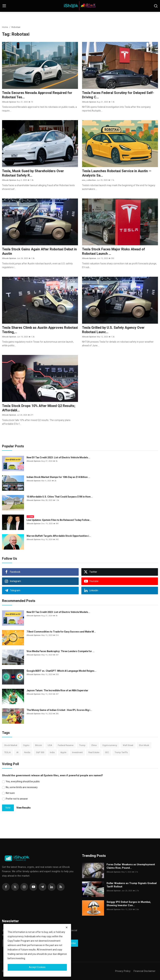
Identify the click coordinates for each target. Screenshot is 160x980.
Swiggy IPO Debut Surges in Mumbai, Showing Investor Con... (129, 904)
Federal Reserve (66, 745)
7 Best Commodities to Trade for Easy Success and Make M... (61, 632)
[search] (156, 6)
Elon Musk (144, 745)
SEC (107, 752)
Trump (82, 745)
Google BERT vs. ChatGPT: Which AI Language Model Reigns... (61, 671)
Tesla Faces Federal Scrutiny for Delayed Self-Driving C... (118, 95)
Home (5, 27)
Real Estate (94, 752)
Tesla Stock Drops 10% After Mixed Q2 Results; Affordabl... (39, 408)
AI (17, 752)
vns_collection (89, 180)
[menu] (4, 6)
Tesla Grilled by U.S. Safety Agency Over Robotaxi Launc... (113, 330)
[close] (67, 927)
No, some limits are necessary (22, 787)
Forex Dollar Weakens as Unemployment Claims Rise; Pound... (131, 866)
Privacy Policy (123, 971)
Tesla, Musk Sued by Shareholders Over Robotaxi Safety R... (33, 173)
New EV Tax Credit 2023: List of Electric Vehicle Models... (58, 457)
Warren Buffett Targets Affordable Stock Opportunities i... (59, 536)
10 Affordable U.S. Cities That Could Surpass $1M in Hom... (60, 497)
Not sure (10, 793)
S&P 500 (40, 752)
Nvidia (27, 752)
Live (30, 517)
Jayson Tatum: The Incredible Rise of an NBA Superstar (57, 690)
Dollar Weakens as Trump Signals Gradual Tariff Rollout (132, 885)
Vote (8, 808)
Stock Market (11, 745)
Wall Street (128, 745)
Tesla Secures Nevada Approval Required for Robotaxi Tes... (37, 95)
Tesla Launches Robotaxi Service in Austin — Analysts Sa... (117, 173)
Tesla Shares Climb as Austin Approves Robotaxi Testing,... (40, 330)
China (94, 745)
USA (50, 745)
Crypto (26, 745)
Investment (77, 752)
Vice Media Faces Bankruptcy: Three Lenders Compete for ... (61, 651)
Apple (63, 752)
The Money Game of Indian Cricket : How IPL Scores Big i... (59, 710)
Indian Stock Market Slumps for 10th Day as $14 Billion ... (58, 477)
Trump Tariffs (121, 752)
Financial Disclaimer (145, 971)
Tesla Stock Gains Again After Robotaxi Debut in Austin (39, 251)
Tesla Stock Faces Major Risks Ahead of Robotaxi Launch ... (113, 251)
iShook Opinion (9, 102)
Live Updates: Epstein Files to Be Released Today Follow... (59, 520)
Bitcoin (39, 745)
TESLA (7, 752)
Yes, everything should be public (23, 781)
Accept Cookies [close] (37, 967)
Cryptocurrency (110, 745)
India (52, 752)
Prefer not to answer (17, 799)
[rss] (61, 887)
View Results (24, 808)
